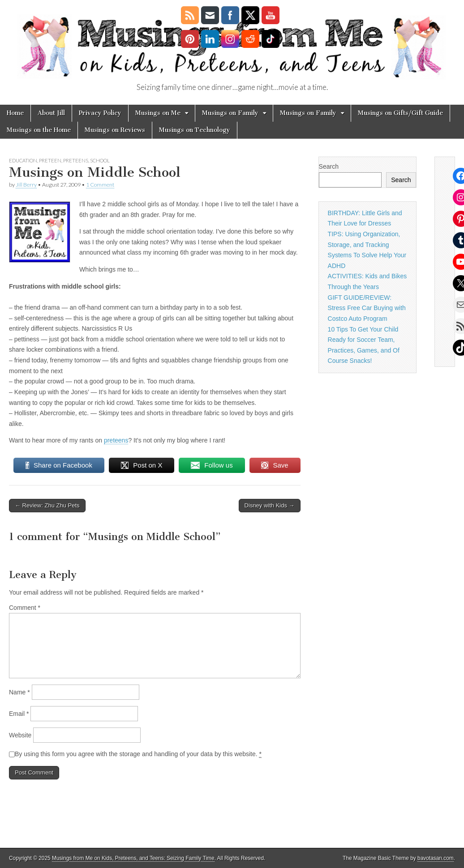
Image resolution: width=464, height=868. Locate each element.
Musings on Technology (195, 130)
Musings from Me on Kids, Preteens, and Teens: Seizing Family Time (133, 858)
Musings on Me (158, 113)
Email (19, 714)
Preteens (76, 160)
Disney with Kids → (270, 505)
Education (23, 160)
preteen (50, 160)
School (100, 160)
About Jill (51, 113)
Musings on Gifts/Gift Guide (400, 113)
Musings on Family (230, 113)
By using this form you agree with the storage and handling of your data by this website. (138, 754)
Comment (25, 608)
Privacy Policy (100, 113)
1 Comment (100, 185)
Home (15, 113)
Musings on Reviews (115, 130)
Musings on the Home (39, 130)
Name (19, 692)
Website (20, 735)
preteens (116, 440)
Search (329, 166)
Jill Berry (26, 185)
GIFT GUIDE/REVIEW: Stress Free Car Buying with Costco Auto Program (367, 308)
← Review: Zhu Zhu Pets (47, 505)
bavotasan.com (436, 858)
